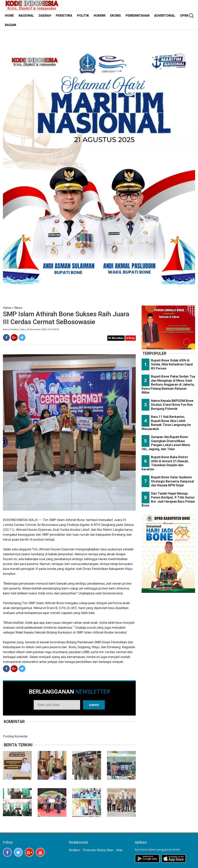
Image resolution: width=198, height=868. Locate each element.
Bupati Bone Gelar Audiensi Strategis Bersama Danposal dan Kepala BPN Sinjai (172, 481)
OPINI (184, 16)
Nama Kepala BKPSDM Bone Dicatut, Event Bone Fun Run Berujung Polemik (172, 405)
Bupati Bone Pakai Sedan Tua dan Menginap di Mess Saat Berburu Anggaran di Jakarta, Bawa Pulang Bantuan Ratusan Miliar (168, 384)
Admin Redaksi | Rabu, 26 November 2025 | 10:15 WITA (31, 329)
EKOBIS (115, 16)
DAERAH (45, 16)
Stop (131, 338)
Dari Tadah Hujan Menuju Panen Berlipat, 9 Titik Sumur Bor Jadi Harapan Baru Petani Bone (168, 499)
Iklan (119, 850)
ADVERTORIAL (165, 16)
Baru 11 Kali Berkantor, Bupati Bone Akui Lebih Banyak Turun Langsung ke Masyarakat (166, 423)
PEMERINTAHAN (137, 16)
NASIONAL (26, 16)
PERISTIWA (64, 16)
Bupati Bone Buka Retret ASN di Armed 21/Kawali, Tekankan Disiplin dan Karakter (165, 463)
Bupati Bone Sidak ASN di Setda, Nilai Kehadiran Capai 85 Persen (172, 364)
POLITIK (83, 16)
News (18, 308)
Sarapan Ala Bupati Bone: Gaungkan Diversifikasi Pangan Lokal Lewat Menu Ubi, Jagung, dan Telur (166, 443)
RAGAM (10, 25)
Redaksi (75, 850)
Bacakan (116, 338)
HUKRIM (99, 16)
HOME (9, 16)
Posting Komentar (15, 736)
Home (7, 308)
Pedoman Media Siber (98, 850)
